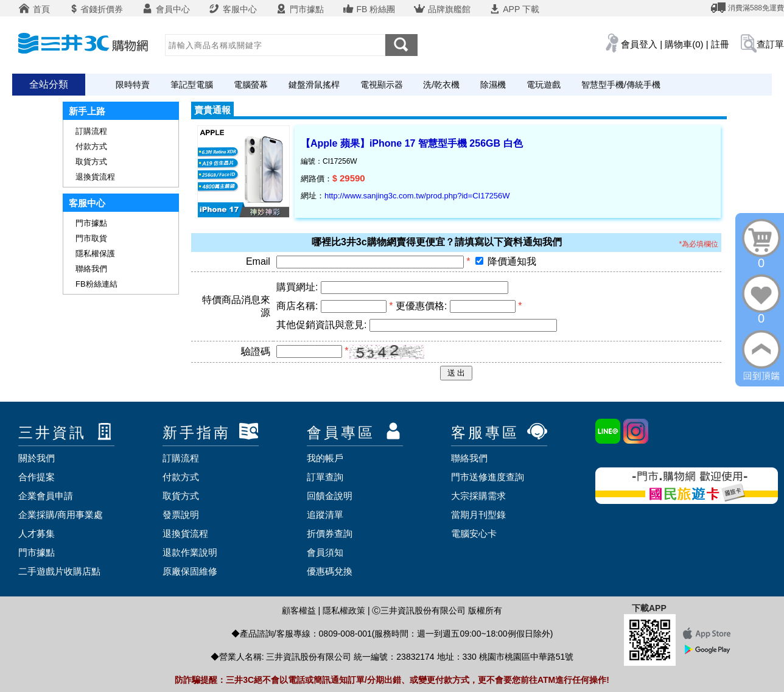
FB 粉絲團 (369, 9)
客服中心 (233, 9)
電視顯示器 (382, 85)
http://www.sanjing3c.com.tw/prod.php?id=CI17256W (417, 196)
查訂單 (770, 44)
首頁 (34, 9)
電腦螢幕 (251, 85)
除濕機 (493, 85)
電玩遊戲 (544, 85)
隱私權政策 (344, 610)
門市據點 (299, 9)
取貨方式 (91, 162)
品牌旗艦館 (442, 9)
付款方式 (91, 146)
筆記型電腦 (192, 85)
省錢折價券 (96, 9)
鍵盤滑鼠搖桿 (314, 85)
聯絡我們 (91, 269)
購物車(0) (684, 44)
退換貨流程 (95, 177)
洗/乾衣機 (441, 85)
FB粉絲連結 (96, 284)
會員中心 (166, 9)
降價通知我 (512, 261)
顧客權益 (299, 610)
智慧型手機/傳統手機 (621, 85)
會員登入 (639, 44)
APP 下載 (514, 9)
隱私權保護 (95, 253)
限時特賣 (133, 85)
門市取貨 (91, 238)
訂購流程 (91, 131)
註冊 (720, 44)
